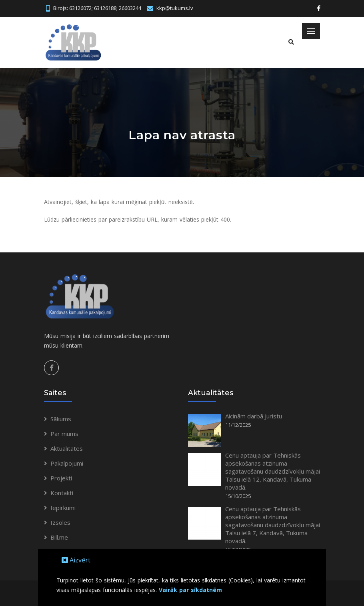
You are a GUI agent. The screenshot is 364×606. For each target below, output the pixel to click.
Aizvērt (76, 560)
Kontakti (62, 493)
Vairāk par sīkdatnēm (190, 590)
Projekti (61, 478)
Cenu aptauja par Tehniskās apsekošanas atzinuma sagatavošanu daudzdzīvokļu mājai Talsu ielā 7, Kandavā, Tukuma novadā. (273, 525)
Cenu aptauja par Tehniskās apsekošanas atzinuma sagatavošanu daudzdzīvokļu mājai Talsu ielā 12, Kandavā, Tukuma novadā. (273, 471)
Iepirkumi (63, 508)
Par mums (64, 434)
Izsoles (60, 522)
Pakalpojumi (67, 463)
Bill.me (59, 537)
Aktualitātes (67, 448)
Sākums (61, 419)
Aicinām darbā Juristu (254, 416)
